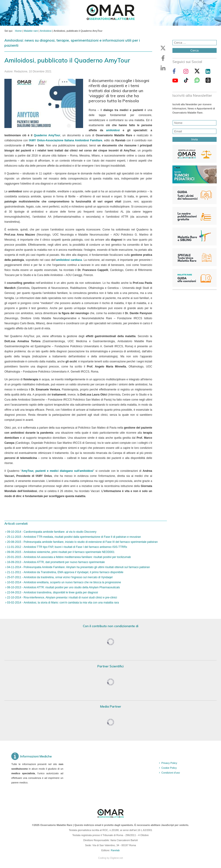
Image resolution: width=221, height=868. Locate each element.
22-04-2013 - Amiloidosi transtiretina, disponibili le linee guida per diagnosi (52, 592)
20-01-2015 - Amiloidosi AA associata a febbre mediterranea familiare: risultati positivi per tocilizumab (68, 557)
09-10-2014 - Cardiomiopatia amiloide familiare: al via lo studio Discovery (51, 532)
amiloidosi (113, 130)
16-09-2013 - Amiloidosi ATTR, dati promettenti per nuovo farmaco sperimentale (55, 562)
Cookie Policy (169, 768)
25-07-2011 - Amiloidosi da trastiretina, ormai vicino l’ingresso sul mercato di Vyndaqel (59, 577)
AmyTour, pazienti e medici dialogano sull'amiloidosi (57, 471)
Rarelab (115, 850)
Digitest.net (117, 858)
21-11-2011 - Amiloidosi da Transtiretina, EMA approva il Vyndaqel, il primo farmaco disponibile (65, 572)
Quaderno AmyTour (47, 135)
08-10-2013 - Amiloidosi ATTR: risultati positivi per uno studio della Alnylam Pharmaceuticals (63, 587)
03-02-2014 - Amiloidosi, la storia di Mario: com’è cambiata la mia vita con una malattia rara (63, 603)
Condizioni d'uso (171, 773)
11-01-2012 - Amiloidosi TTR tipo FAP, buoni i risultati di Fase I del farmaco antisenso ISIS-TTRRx (67, 547)
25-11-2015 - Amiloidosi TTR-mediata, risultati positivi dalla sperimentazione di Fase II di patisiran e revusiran (74, 537)
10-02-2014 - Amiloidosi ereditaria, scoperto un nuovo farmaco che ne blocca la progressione (64, 582)
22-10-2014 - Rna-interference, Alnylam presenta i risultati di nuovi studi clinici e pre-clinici (62, 598)
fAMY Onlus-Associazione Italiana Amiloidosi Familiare (65, 140)
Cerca (195, 50)
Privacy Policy (169, 763)
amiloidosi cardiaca (69, 260)
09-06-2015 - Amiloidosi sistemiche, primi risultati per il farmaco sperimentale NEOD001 (60, 552)
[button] (163, 48)
